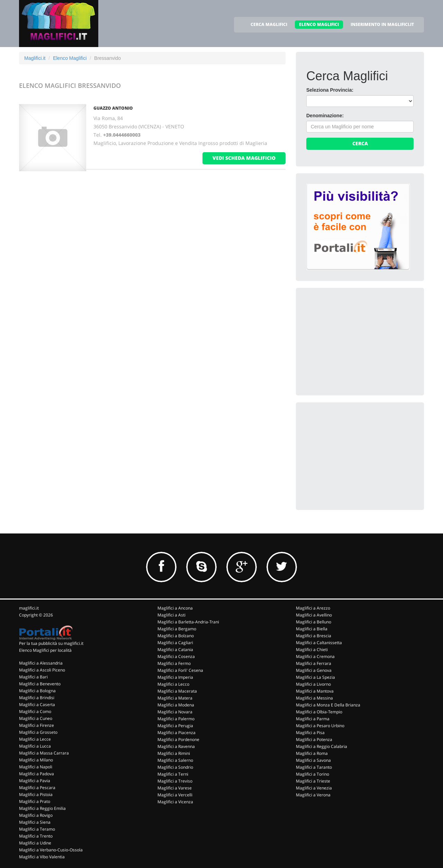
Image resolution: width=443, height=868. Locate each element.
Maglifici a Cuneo (36, 718)
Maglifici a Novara (175, 712)
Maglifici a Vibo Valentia (42, 857)
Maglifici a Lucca (35, 746)
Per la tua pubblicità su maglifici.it (51, 643)
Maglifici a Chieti (312, 650)
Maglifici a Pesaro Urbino (320, 726)
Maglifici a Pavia (35, 781)
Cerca (360, 143)
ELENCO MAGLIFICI (319, 24)
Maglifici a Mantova (315, 691)
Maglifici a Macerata (177, 691)
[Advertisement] (358, 341)
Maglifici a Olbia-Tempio (319, 712)
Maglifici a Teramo (37, 829)
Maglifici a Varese (175, 788)
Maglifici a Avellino (314, 615)
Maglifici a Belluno (314, 622)
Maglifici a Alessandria (41, 663)
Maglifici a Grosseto (38, 732)
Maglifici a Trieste (313, 781)
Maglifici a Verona (313, 795)
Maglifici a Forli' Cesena (180, 670)
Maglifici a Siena (35, 822)
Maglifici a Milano (36, 760)
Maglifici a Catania (175, 650)
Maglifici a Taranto (314, 767)
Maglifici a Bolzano (176, 636)
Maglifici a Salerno (175, 760)
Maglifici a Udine (35, 843)
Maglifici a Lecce (35, 739)
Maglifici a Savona (313, 760)
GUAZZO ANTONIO (113, 108)
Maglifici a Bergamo (177, 629)
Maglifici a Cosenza (176, 656)
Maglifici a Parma (313, 719)
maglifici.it (29, 608)
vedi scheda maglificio (244, 158)
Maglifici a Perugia (175, 726)
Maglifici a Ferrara (314, 663)
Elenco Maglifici (70, 58)
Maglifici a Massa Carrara (44, 753)
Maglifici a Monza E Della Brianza (328, 705)
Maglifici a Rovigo (36, 815)
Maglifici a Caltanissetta (319, 643)
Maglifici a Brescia (314, 636)
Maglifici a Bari (33, 677)
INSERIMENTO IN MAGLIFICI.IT (382, 24)
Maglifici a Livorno (313, 684)
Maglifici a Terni (173, 774)
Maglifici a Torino (313, 774)
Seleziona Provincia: (330, 90)
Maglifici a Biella (312, 629)
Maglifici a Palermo (176, 719)
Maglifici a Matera (175, 698)
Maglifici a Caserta (37, 705)
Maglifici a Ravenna (176, 746)
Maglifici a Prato (35, 801)
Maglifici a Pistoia (36, 794)
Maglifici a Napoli (36, 767)
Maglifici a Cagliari (175, 643)
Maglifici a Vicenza (175, 802)
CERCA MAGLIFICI (269, 24)
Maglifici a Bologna (37, 691)
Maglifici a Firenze (37, 725)
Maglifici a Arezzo (313, 608)
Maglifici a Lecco (173, 684)
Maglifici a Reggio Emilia (42, 808)
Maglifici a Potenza (314, 739)
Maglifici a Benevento (40, 684)
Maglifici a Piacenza (177, 733)
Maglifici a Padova (37, 774)
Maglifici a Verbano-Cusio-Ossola (51, 850)
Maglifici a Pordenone (178, 739)
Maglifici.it (35, 58)
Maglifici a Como (35, 711)
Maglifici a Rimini (174, 753)
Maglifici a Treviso (175, 781)
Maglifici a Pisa (310, 733)
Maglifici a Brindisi (37, 698)
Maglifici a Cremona (315, 656)
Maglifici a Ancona (175, 608)
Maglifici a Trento (36, 836)
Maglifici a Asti (171, 615)
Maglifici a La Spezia (315, 677)
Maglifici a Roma (312, 753)
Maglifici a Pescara (37, 788)
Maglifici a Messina (314, 698)
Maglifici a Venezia (314, 788)
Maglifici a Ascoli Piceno (42, 670)
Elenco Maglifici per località (45, 650)
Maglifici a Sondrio (175, 767)
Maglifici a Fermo (174, 663)
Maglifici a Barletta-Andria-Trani (188, 622)
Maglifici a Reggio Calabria (322, 746)
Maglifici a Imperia (175, 677)
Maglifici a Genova (314, 670)
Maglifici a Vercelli (175, 795)
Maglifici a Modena (176, 705)
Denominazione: (325, 116)
